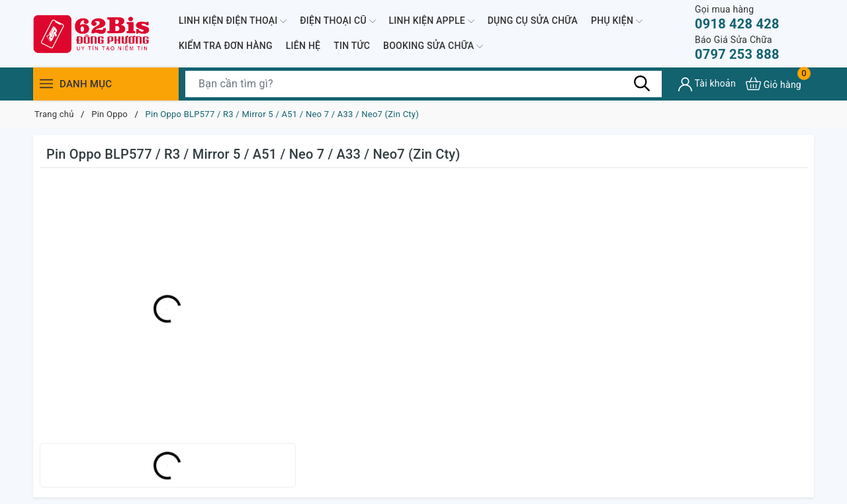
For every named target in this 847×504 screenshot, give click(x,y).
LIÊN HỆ (303, 46)
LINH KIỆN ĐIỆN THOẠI (233, 21)
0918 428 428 (737, 18)
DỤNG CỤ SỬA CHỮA (533, 21)
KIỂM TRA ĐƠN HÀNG (226, 46)
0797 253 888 (737, 48)
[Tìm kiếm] (642, 83)
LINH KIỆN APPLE (432, 21)
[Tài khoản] (707, 84)
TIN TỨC (352, 46)
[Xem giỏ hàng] (774, 84)
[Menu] (46, 84)
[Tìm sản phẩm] (423, 84)
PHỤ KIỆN (617, 21)
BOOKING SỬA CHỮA (433, 46)
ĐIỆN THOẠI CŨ (337, 21)
